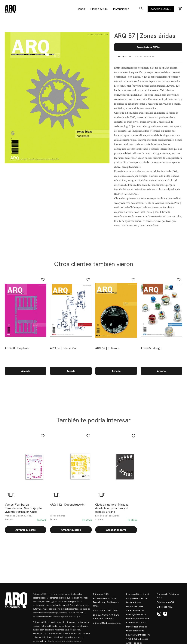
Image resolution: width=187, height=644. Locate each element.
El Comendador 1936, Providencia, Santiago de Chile (106, 602)
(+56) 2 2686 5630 (109, 610)
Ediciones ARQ (101, 594)
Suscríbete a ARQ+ (148, 47)
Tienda (81, 9)
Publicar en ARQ (166, 602)
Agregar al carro (26, 530)
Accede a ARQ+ (161, 9)
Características (145, 56)
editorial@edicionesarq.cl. (67, 617)
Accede (26, 371)
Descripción (123, 56)
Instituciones (121, 9)
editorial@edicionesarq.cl (107, 623)
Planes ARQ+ (99, 9)
